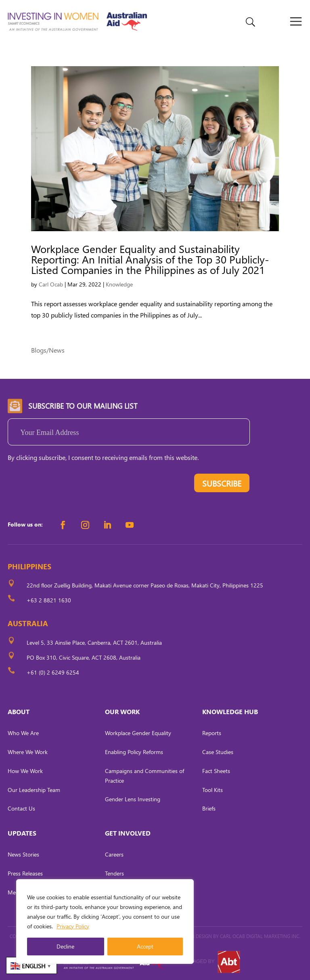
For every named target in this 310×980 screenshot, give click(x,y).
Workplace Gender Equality (138, 733)
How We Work (25, 771)
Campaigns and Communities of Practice (145, 776)
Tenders (114, 873)
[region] (105, 921)
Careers (114, 854)
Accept (145, 946)
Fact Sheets (216, 771)
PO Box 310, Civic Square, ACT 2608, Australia (84, 657)
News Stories (23, 854)
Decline (65, 946)
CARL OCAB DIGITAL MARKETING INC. (260, 936)
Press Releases (25, 873)
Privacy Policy (73, 926)
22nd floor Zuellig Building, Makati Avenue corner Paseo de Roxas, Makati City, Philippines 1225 (145, 585)
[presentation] (69, 485)
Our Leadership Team (34, 790)
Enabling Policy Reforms (134, 752)
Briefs (209, 808)
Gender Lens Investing (133, 799)
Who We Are (23, 733)
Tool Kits (213, 790)
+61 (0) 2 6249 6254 (53, 672)
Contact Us (21, 808)
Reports (212, 733)
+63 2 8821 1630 (49, 600)
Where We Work (28, 752)
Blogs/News (48, 350)
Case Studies (218, 752)
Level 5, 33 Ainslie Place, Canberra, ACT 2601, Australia (94, 643)
